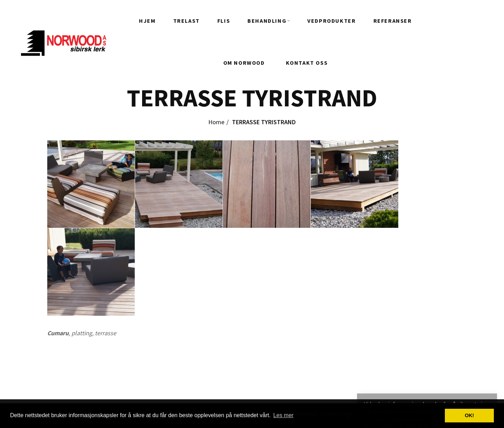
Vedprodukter (331, 21)
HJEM (147, 21)
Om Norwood (244, 63)
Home (216, 122)
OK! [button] (469, 415)
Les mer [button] (283, 415)
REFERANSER (393, 21)
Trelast (187, 21)
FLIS (224, 21)
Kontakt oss (307, 63)
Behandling (267, 21)
